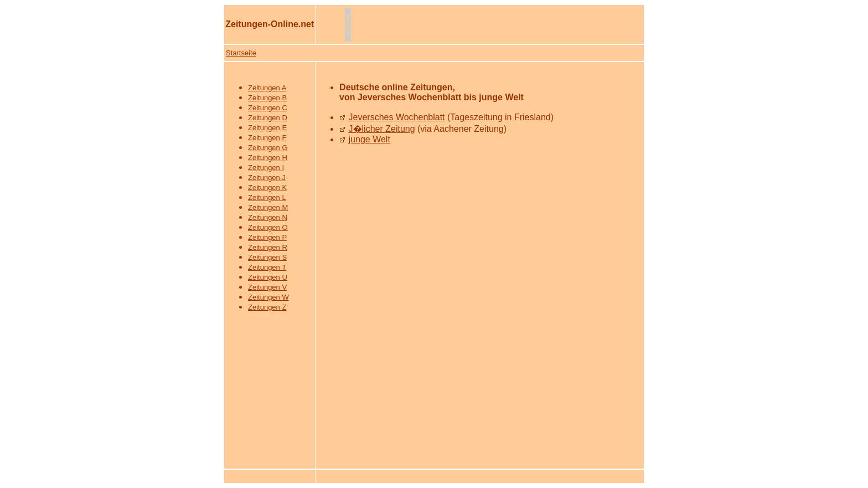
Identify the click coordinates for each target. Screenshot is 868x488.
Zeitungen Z (267, 307)
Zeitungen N (268, 217)
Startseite (241, 53)
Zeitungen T (267, 267)
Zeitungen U (268, 277)
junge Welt (370, 139)
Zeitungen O (268, 227)
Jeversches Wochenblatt (397, 117)
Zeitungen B (267, 98)
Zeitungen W (268, 297)
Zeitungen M (268, 207)
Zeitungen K (267, 188)
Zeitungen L (267, 197)
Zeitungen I (266, 168)
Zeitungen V (267, 287)
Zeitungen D (268, 118)
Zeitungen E (267, 128)
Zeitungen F (267, 138)
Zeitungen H (268, 158)
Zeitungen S (267, 257)
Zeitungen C (268, 108)
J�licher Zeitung (382, 129)
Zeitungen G (268, 148)
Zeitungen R (268, 247)
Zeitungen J (267, 178)
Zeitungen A (267, 88)
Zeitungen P (267, 237)
